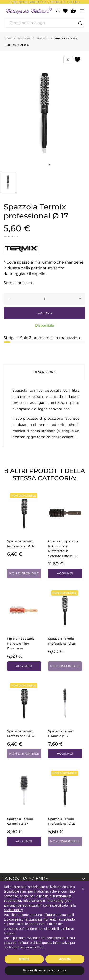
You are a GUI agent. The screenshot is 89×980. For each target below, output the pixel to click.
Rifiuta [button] (24, 959)
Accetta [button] (65, 959)
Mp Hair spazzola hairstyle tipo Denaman (21, 643)
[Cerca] (44, 23)
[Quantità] (44, 299)
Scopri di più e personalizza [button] (44, 970)
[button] (83, 889)
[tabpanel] (44, 110)
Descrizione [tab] (45, 372)
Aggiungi (45, 313)
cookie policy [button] (13, 910)
